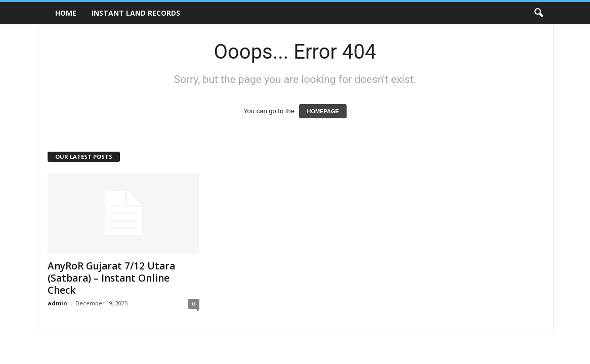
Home (66, 13)
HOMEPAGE (323, 111)
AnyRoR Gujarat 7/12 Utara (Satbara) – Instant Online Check (111, 278)
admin (57, 303)
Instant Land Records (136, 13)
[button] (538, 13)
